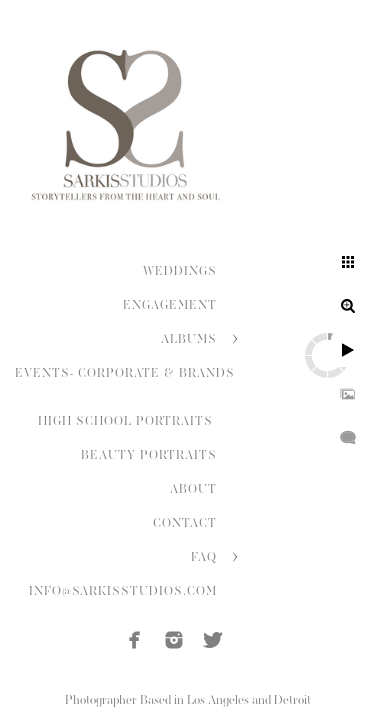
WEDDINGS (180, 271)
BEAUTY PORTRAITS (149, 455)
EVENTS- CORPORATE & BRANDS (125, 373)
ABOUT (193, 489)
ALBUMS (189, 339)
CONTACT (185, 523)
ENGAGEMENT (170, 305)
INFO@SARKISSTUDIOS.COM (123, 591)
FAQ (204, 557)
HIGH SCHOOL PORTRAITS (127, 421)
